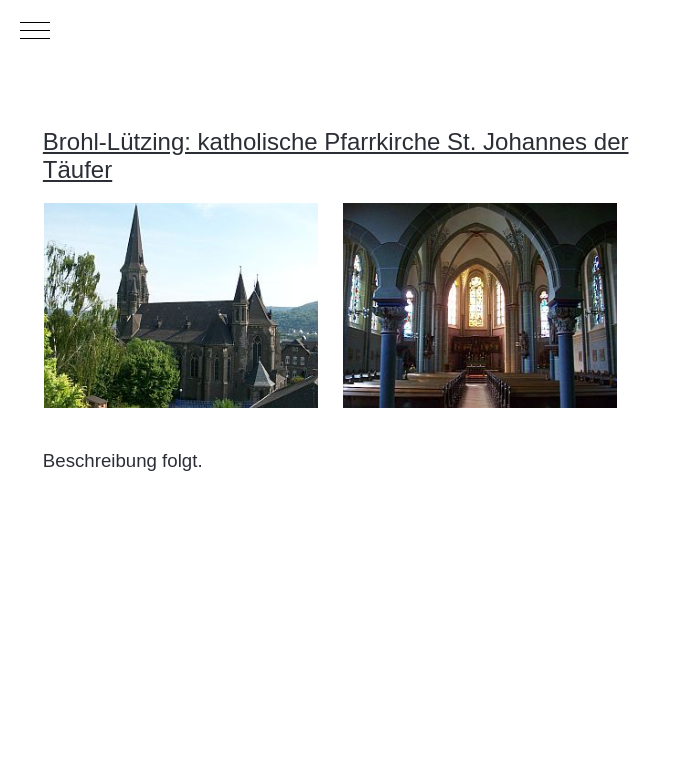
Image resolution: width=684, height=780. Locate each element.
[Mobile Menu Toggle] (35, 30)
